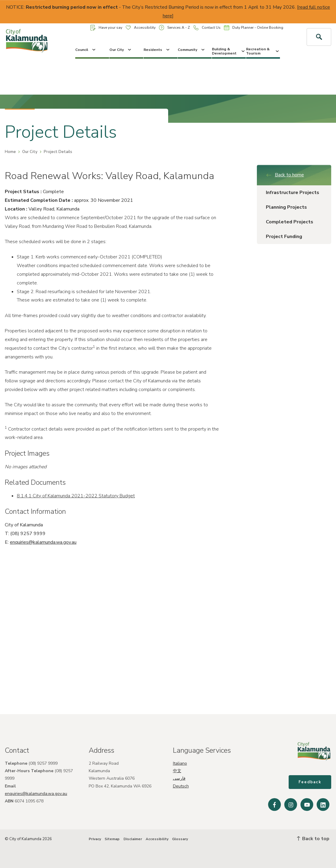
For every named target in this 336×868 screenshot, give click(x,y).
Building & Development (229, 51)
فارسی (179, 778)
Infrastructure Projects (293, 193)
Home (10, 152)
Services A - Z (174, 27)
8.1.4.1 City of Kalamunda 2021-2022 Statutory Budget (76, 496)
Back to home (285, 175)
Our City (121, 50)
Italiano (180, 763)
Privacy (95, 839)
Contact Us (207, 28)
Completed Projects (290, 222)
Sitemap (112, 839)
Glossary (180, 839)
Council (86, 50)
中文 (177, 771)
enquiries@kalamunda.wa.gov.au (43, 542)
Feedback (310, 782)
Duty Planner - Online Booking (254, 28)
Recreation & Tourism (263, 51)
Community (192, 50)
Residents (157, 50)
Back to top (313, 839)
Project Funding (284, 237)
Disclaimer (133, 839)
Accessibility (141, 28)
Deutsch (181, 786)
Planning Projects (286, 207)
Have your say (106, 28)
